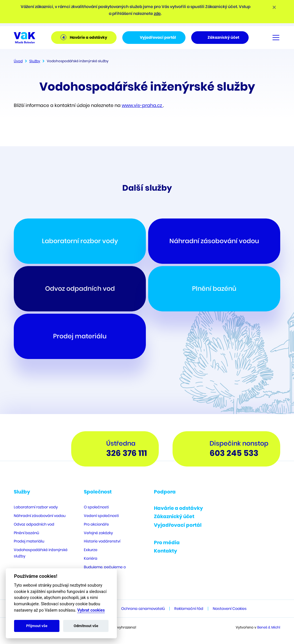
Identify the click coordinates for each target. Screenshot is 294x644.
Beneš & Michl (269, 627)
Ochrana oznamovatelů (143, 609)
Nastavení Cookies (230, 609)
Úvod (18, 61)
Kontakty (166, 551)
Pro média (167, 542)
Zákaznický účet (174, 516)
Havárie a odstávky (178, 508)
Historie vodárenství (102, 541)
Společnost (98, 492)
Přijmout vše (37, 626)
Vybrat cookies (91, 610)
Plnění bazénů (26, 533)
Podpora (165, 492)
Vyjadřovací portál (178, 525)
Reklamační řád (189, 609)
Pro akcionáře (96, 524)
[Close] (274, 7)
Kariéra (91, 558)
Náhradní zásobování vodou (40, 516)
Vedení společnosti (101, 516)
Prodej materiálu (29, 541)
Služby (35, 61)
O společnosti (96, 507)
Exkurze (91, 550)
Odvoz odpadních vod (34, 524)
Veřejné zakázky (98, 533)
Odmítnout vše (86, 626)
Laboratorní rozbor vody (36, 507)
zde (157, 13)
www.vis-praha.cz (142, 105)
